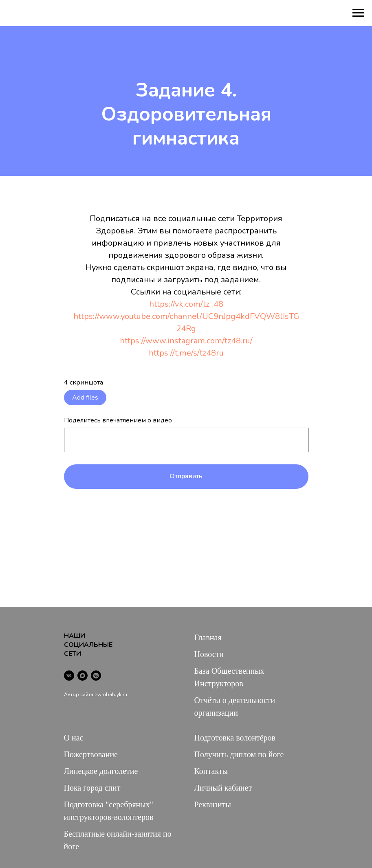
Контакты (211, 771)
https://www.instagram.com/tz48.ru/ (186, 341)
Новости (209, 654)
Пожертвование (91, 754)
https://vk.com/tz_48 (186, 304)
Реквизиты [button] (213, 804)
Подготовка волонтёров (235, 738)
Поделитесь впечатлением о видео (118, 420)
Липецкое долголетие (101, 771)
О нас (74, 738)
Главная (208, 637)
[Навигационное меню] (358, 13)
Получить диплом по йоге (239, 754)
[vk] (69, 676)
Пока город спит (92, 788)
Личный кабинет (223, 788)
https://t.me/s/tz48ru (186, 353)
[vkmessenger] (96, 676)
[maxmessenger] (83, 676)
